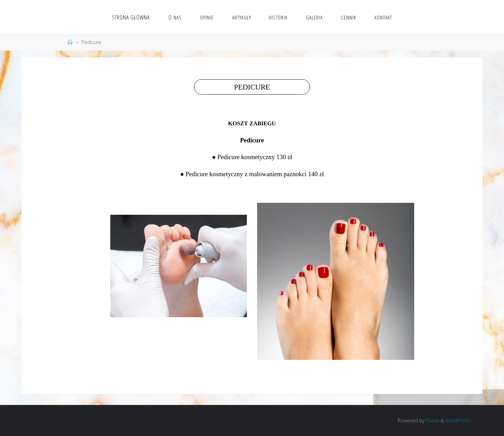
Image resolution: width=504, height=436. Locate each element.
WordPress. (458, 420)
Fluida (432, 420)
